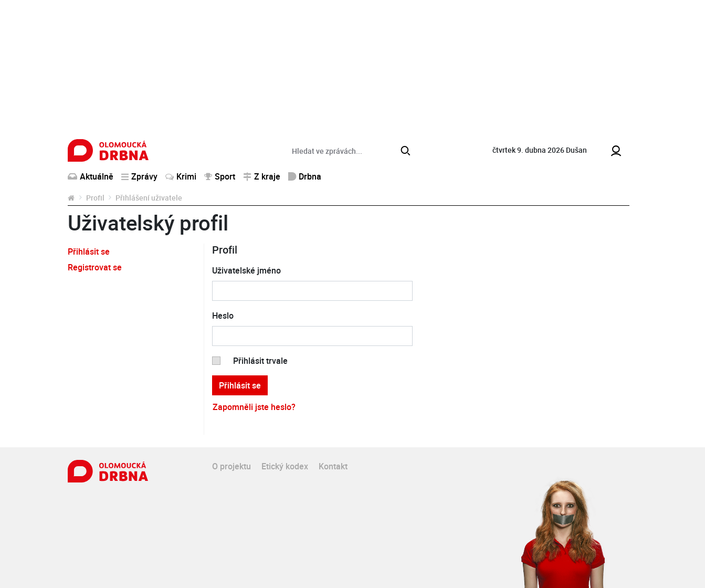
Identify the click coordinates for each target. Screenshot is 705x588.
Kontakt (333, 466)
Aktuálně (91, 176)
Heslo (223, 316)
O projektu (232, 466)
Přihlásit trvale (260, 361)
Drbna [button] (305, 176)
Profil (95, 198)
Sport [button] (220, 176)
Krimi (181, 176)
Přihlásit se (89, 251)
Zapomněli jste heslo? (254, 407)
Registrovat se (95, 267)
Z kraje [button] (262, 176)
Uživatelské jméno (246, 270)
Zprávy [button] (139, 176)
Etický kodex (285, 466)
